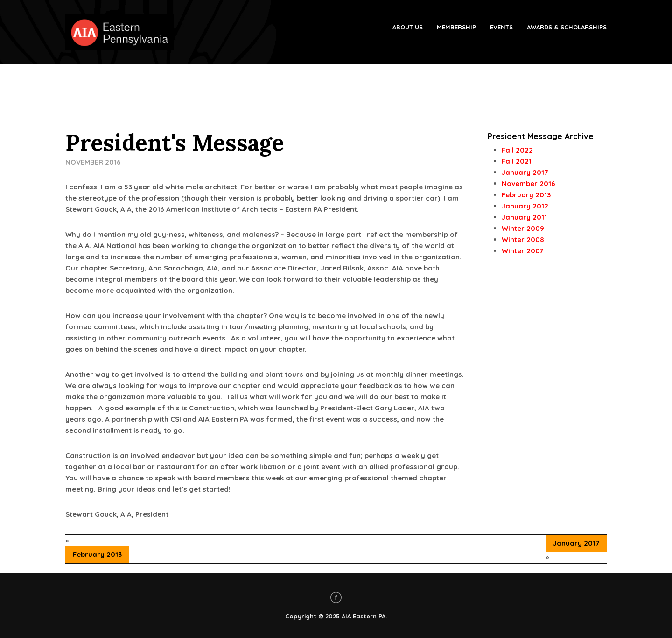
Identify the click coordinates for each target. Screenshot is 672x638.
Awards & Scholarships (567, 27)
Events (501, 27)
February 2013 (97, 554)
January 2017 (576, 543)
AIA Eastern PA (364, 616)
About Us (408, 27)
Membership (456, 27)
